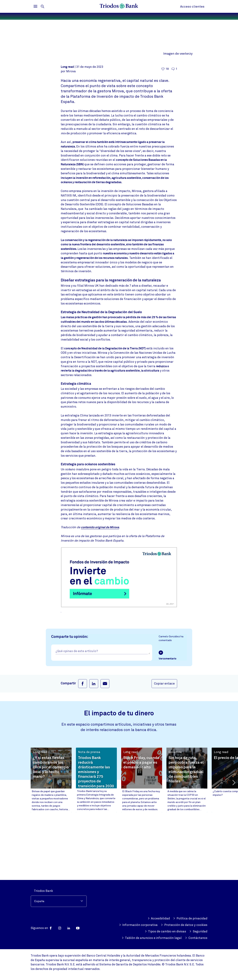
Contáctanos (196, 938)
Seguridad (198, 932)
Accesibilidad (159, 919)
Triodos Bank (43, 891)
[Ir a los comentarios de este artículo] (174, 128)
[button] (233, 841)
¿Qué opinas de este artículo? (77, 710)
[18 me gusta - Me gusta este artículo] (165, 128)
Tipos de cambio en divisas (166, 932)
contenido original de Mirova (100, 586)
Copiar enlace (164, 742)
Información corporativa (138, 925)
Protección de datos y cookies (184, 925)
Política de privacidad (190, 919)
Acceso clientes (192, 6)
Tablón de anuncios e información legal (152, 938)
